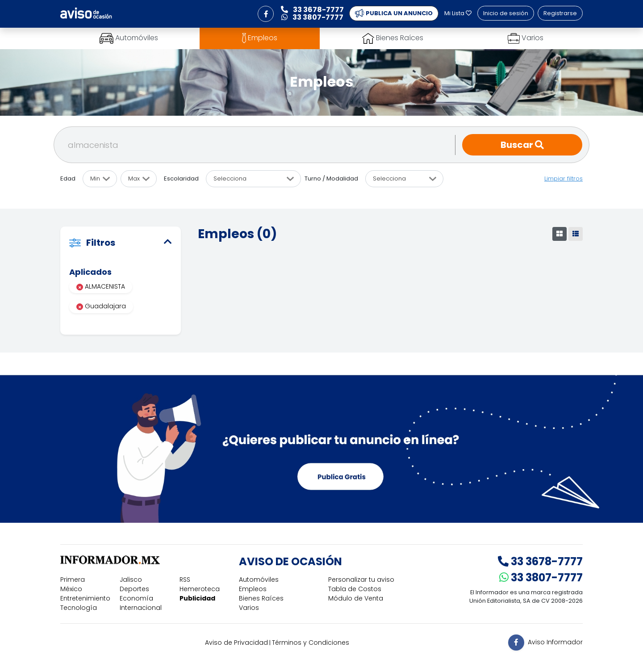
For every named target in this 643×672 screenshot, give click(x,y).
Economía (136, 598)
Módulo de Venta (356, 598)
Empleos (253, 589)
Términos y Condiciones (311, 643)
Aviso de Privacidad (236, 643)
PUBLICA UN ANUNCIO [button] (394, 13)
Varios (249, 608)
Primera (73, 580)
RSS (185, 580)
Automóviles (259, 580)
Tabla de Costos (355, 589)
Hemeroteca (200, 589)
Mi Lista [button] (458, 13)
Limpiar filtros (564, 178)
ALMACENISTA (101, 286)
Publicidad (197, 598)
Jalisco (131, 580)
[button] (266, 14)
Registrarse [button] (560, 13)
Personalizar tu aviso (361, 580)
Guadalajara (101, 306)
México (71, 589)
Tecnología (79, 608)
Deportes (134, 589)
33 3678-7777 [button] (312, 10)
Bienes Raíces (261, 598)
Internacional (141, 608)
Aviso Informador (555, 642)
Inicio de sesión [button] (506, 13)
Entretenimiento (85, 598)
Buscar (522, 145)
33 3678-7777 (540, 561)
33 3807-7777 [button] (312, 17)
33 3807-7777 (541, 577)
